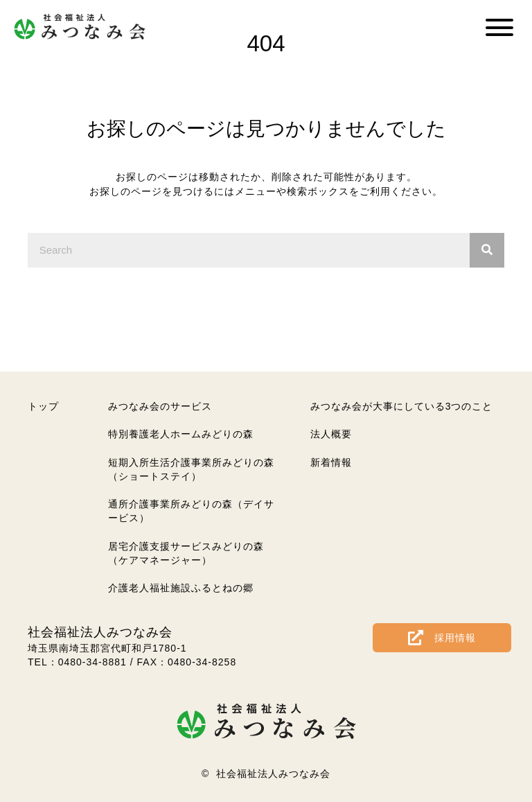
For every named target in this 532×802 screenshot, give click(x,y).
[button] (499, 27)
